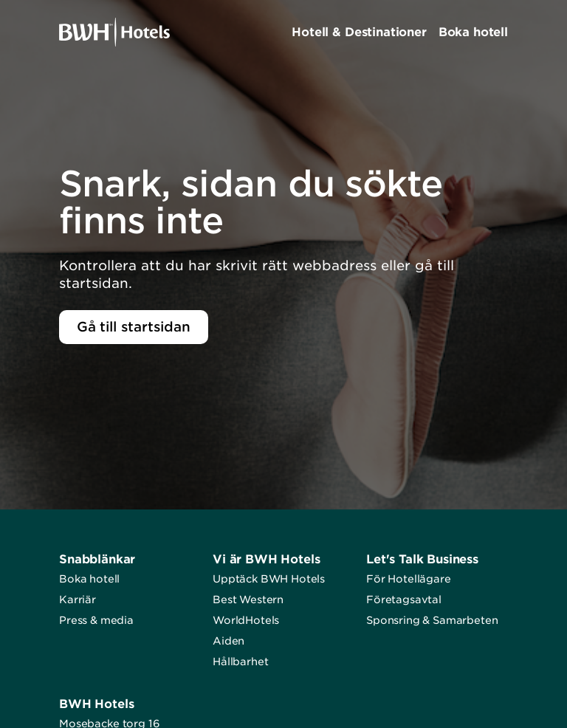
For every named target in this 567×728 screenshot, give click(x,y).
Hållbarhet (240, 662)
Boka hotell (89, 579)
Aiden (228, 641)
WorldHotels (246, 620)
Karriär (78, 600)
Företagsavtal (404, 600)
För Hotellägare (409, 579)
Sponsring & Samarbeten (432, 620)
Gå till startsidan (134, 327)
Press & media (96, 620)
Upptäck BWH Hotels (269, 579)
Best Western (248, 600)
